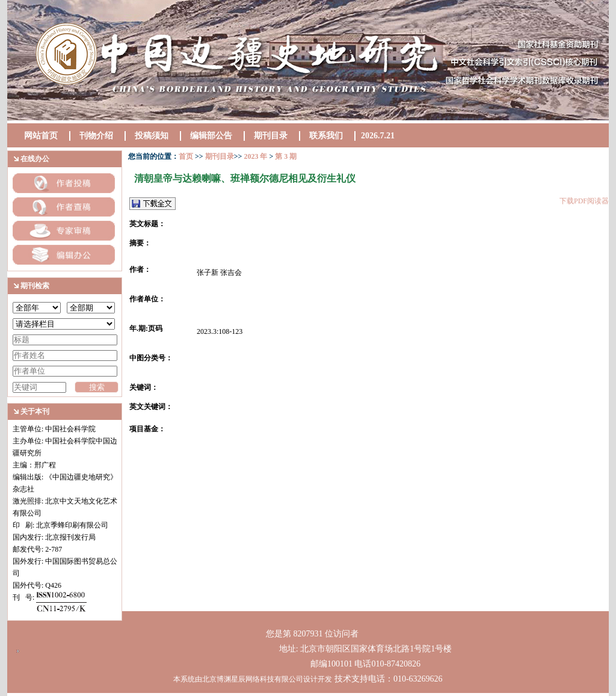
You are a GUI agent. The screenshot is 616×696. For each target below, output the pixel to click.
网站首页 (41, 136)
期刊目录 (271, 136)
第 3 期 (285, 156)
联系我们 (326, 136)
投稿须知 (152, 136)
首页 (186, 156)
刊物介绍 (96, 136)
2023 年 (255, 156)
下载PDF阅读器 (584, 201)
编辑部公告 (211, 136)
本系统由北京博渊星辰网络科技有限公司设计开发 (253, 679)
